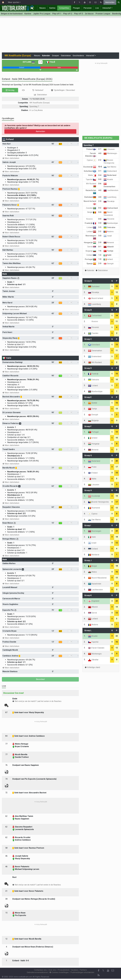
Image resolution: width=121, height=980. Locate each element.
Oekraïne (109, 227)
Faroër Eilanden (96, 648)
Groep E (88, 397)
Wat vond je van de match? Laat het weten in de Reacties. (38, 701)
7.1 (60, 413)
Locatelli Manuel (10, 587)
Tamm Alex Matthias (12, 263)
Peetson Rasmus (10, 189)
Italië (51, 62)
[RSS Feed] (99, 975)
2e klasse (89, 14)
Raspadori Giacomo (11, 507)
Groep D (88, 368)
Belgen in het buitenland (12, 14)
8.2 (60, 539)
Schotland (90, 171)
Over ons (52, 970)
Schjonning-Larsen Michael (15, 313)
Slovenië (109, 219)
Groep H (88, 490)
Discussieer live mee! (14, 693)
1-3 (40, 62)
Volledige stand (93, 667)
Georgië (109, 264)
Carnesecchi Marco (11, 599)
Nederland (110, 175)
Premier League (103, 14)
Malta (92, 175)
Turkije (108, 251)
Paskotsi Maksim (10, 176)
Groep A (88, 281)
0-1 (100, 247)
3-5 (100, 227)
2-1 (100, 149)
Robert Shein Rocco (11, 237)
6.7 (60, 144)
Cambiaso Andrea (10, 656)
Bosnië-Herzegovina (98, 502)
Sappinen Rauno (10, 278)
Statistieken (66, 56)
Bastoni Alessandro (11, 397)
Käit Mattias (8, 250)
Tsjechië (91, 179)
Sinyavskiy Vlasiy (10, 338)
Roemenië (94, 508)
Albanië (109, 247)
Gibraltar (93, 660)
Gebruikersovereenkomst (37, 972)
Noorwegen (95, 531)
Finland (91, 149)
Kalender (46, 56)
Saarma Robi (8, 216)
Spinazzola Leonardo (12, 569)
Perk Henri (7, 332)
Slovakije (109, 201)
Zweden (91, 208)
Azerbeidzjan (111, 223)
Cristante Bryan (9, 631)
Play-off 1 (57, 14)
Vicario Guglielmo (10, 604)
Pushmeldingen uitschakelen (82, 972)
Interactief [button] (90, 56)
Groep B (88, 310)
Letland (91, 232)
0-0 (100, 179)
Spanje (91, 264)
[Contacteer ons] (113, 971)
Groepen (55, 56)
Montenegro (110, 153)
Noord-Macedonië (97, 578)
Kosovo (91, 219)
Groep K (88, 595)
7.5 (60, 376)
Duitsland (90, 197)
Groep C (88, 339)
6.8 (60, 507)
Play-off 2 (68, 14)
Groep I (88, 525)
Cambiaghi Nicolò (10, 650)
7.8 (60, 610)
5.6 (60, 205)
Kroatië (108, 179)
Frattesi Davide (9, 642)
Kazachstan (95, 584)
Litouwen (109, 149)
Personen (88, 8)
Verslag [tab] (10, 90)
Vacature (74, 970)
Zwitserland (111, 208)
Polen (92, 467)
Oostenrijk (90, 167)
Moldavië (94, 555)
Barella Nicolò (9, 468)
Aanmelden (110, 2)
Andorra (109, 232)
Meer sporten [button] (14, 2)
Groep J (88, 560)
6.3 (60, 176)
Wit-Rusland (95, 362)
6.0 (60, 162)
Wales (92, 572)
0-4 (100, 175)
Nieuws (42, 8)
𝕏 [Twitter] (103, 970)
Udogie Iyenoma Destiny (13, 593)
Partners (83, 970)
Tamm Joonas (9, 291)
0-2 (100, 208)
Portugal (90, 259)
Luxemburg (110, 197)
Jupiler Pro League (42, 14)
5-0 (100, 236)
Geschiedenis (78, 56)
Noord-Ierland (96, 298)
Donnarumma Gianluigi (12, 362)
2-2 (100, 160)
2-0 (100, 201)
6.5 (60, 362)
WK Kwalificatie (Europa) (40, 103)
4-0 (100, 153)
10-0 (100, 167)
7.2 (60, 278)
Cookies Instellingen (59, 972)
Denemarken (95, 351)
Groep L (88, 630)
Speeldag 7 (34, 106)
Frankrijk (90, 223)
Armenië (109, 243)
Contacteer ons (40, 970)
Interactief (107, 8)
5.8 (60, 250)
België (92, 212)
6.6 (60, 397)
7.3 (60, 424)
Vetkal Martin (8, 327)
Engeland (94, 601)
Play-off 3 (79, 14)
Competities (64, 8)
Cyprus (91, 160)
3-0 (100, 223)
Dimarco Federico (11, 423)
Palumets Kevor (10, 205)
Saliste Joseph (9, 162)
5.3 (60, 189)
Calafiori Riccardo (10, 376)
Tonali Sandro (9, 449)
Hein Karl (6, 144)
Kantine (52, 8)
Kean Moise (8, 523)
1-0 (100, 259)
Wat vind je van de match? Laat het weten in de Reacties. (38, 885)
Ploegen (76, 8)
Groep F (88, 426)
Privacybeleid (63, 970)
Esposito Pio (8, 610)
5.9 (60, 237)
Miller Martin (8, 297)
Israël (108, 236)
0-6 (100, 184)
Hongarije (90, 243)
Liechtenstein (111, 190)
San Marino (110, 167)
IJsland (91, 227)
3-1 (100, 171)
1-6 (100, 251)
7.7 (60, 486)
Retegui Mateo (9, 539)
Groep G (88, 455)
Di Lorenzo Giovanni (11, 412)
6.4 (60, 314)
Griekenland (110, 171)
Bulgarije (91, 251)
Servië (92, 247)
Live (97, 8)
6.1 (60, 263)
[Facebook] (99, 971)
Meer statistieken (11, 158)
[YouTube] (108, 971)
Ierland (108, 259)
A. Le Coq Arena (36, 110)
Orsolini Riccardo (10, 486)
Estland (29, 62)
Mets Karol (7, 303)
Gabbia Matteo (9, 563)
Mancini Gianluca (10, 671)
